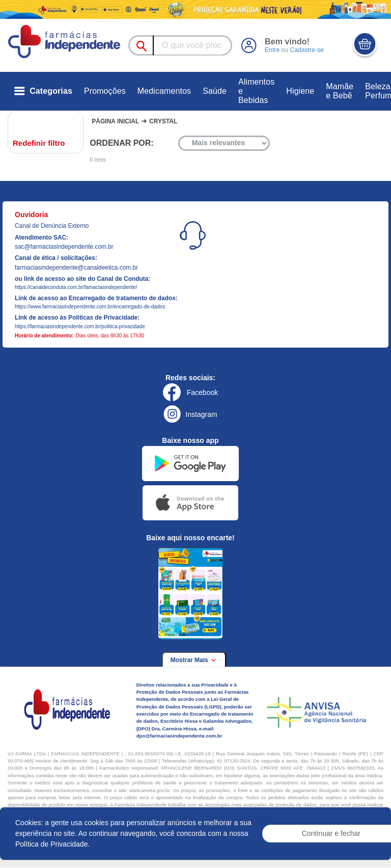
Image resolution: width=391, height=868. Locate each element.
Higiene (300, 91)
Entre (272, 50)
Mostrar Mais (194, 660)
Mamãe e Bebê (340, 91)
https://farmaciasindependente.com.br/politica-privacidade (80, 326)
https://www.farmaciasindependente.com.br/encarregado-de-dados (90, 307)
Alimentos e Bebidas (256, 91)
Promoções (105, 91)
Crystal (163, 121)
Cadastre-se (306, 50)
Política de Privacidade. (52, 844)
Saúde (215, 91)
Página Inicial (115, 121)
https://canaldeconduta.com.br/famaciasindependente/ (76, 287)
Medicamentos (164, 91)
